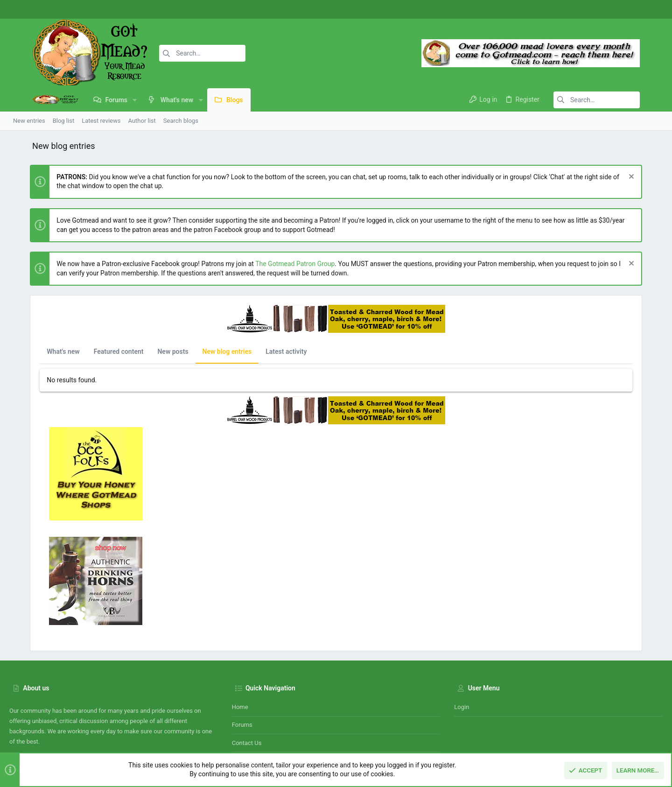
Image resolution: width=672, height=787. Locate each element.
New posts (152, 351)
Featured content (98, 351)
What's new (42, 351)
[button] (112, 100)
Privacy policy (577, 735)
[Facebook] (623, 10)
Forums (242, 672)
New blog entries (206, 351)
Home (240, 654)
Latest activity (266, 351)
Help (607, 735)
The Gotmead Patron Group (274, 264)
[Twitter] (651, 10)
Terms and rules (531, 735)
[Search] (176, 53)
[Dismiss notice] (651, 178)
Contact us (247, 690)
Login (462, 654)
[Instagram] (637, 10)
